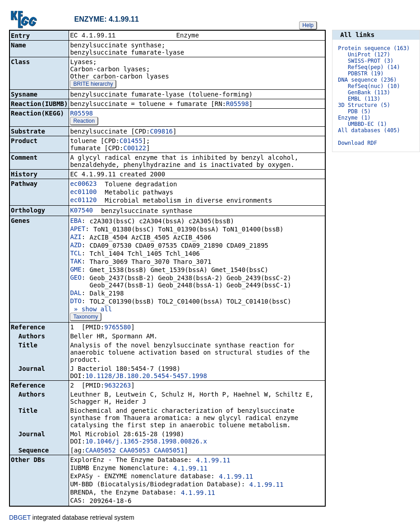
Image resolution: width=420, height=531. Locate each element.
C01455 (131, 142)
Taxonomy (85, 318)
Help (308, 25)
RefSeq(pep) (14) (374, 67)
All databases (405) (369, 130)
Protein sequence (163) (374, 48)
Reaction (84, 122)
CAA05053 (135, 451)
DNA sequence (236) (367, 80)
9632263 (118, 386)
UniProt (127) (369, 55)
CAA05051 (169, 451)
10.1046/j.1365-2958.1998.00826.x (146, 442)
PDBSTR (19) (366, 74)
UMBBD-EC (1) (367, 124)
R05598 (238, 105)
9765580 (118, 328)
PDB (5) (359, 111)
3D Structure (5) (364, 105)
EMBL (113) (364, 99)
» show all (91, 310)
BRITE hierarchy (93, 85)
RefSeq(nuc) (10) (374, 86)
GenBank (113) (369, 92)
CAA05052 (100, 451)
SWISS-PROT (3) (371, 61)
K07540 (81, 211)
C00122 (135, 149)
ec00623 (83, 185)
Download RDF (358, 143)
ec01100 (83, 193)
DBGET (20, 518)
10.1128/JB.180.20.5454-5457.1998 (146, 377)
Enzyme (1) (354, 118)
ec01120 (83, 201)
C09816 (161, 132)
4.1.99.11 (213, 461)
